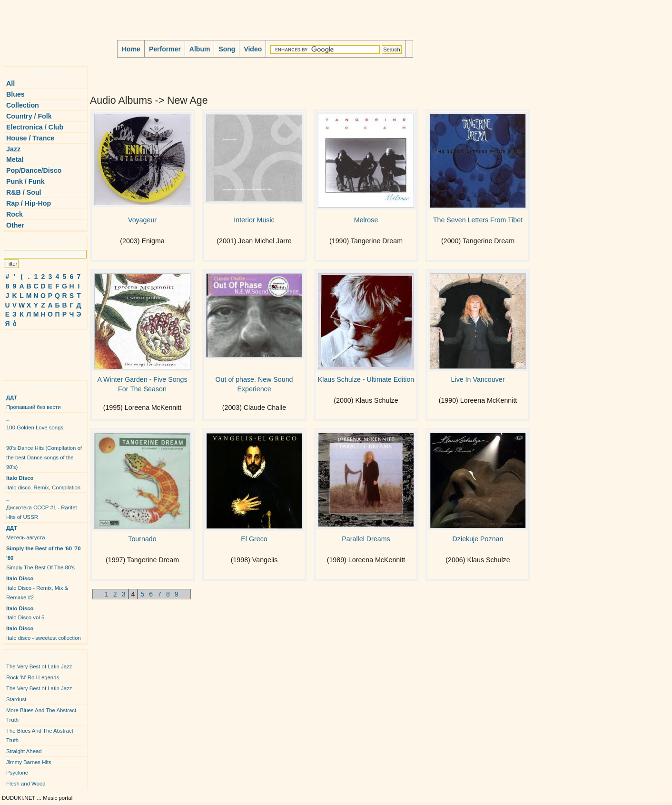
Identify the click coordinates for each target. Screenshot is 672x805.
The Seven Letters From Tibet (478, 220)
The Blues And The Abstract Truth (40, 735)
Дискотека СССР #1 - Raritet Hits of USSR (42, 507)
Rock (15, 214)
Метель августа (25, 533)
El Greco (254, 539)
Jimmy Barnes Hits (29, 762)
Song (227, 49)
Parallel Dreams (366, 539)
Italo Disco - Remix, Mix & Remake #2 (37, 588)
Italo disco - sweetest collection (44, 633)
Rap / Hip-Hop (29, 203)
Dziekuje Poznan (478, 539)
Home (131, 49)
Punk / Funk (25, 181)
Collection (23, 105)
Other (15, 225)
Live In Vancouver (478, 379)
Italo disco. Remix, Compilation (43, 483)
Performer (165, 49)
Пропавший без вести (34, 402)
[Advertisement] (31, 351)
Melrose (366, 220)
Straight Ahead (24, 751)
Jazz (13, 149)
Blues (15, 94)
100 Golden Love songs (35, 423)
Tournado (142, 539)
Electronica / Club (35, 127)
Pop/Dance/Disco (34, 170)
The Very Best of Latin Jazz (39, 666)
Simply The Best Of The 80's (44, 558)
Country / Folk (29, 116)
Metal (15, 159)
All (10, 83)
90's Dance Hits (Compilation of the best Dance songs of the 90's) (44, 453)
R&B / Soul (24, 192)
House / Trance (30, 138)
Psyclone (17, 773)
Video (253, 49)
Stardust (16, 699)
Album (200, 49)
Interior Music (254, 220)
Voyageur (142, 220)
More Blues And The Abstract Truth (41, 715)
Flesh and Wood (26, 784)
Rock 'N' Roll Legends (33, 677)
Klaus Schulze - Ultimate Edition (366, 379)
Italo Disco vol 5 (25, 613)
